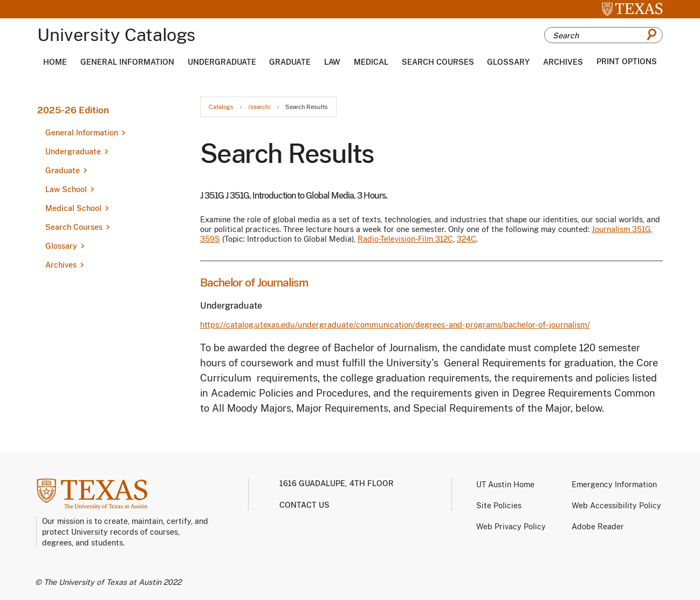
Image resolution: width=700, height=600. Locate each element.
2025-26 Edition (73, 110)
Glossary (508, 62)
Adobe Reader (598, 527)
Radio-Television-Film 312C (405, 239)
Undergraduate (222, 62)
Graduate (290, 62)
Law (332, 62)
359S (210, 239)
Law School (66, 189)
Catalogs (221, 107)
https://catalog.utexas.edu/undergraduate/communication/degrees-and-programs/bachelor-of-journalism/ (395, 325)
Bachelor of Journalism (254, 282)
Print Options (627, 62)
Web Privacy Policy (511, 527)
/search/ (259, 107)
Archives (563, 62)
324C (466, 239)
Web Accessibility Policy (616, 506)
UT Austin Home (505, 485)
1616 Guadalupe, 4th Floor (337, 483)
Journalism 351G (621, 229)
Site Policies (499, 506)
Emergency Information (614, 485)
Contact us (304, 505)
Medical (371, 62)
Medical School (73, 208)
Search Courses (438, 62)
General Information (127, 62)
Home (55, 62)
